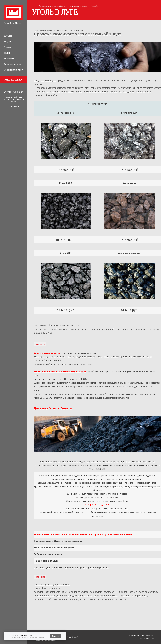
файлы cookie (27, 635)
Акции (7, 53)
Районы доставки (13, 64)
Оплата (8, 47)
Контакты (9, 58)
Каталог (8, 36)
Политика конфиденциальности (141, 635)
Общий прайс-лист (13, 70)
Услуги (7, 42)
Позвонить (40, 344)
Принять (55, 636)
